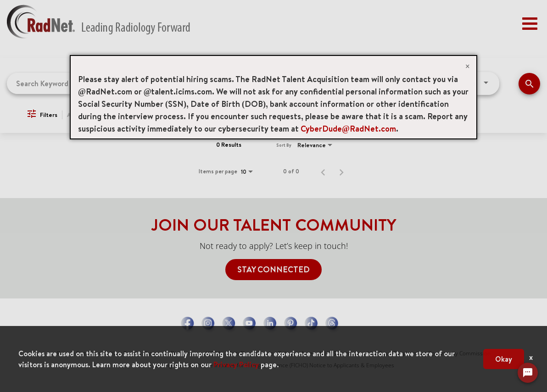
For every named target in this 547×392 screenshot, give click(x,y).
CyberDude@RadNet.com (348, 129)
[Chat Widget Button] (528, 373)
